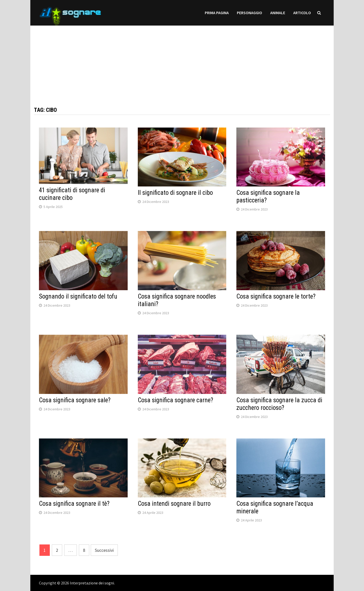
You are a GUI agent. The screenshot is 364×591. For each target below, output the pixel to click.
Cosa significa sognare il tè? (74, 504)
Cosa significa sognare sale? (75, 400)
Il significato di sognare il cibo (175, 193)
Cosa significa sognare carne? (175, 400)
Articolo (302, 13)
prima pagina (217, 13)
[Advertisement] (182, 61)
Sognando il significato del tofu (78, 296)
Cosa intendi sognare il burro (174, 504)
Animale (278, 13)
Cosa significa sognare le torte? (276, 296)
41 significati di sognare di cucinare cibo (72, 194)
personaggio (249, 13)
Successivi (104, 550)
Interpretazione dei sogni (92, 583)
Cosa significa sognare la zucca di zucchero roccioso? (279, 404)
